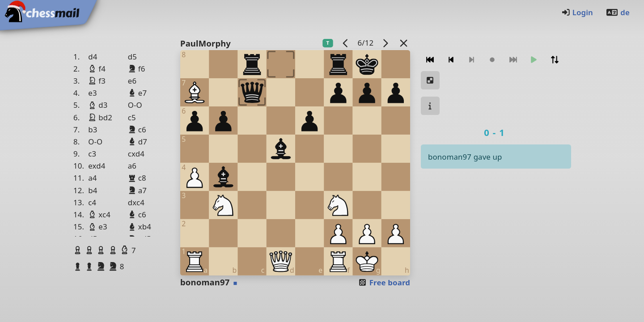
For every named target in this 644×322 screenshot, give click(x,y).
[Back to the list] (404, 43)
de (618, 12)
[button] (79, 250)
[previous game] (346, 43)
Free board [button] (384, 282)
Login (577, 12)
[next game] (386, 43)
